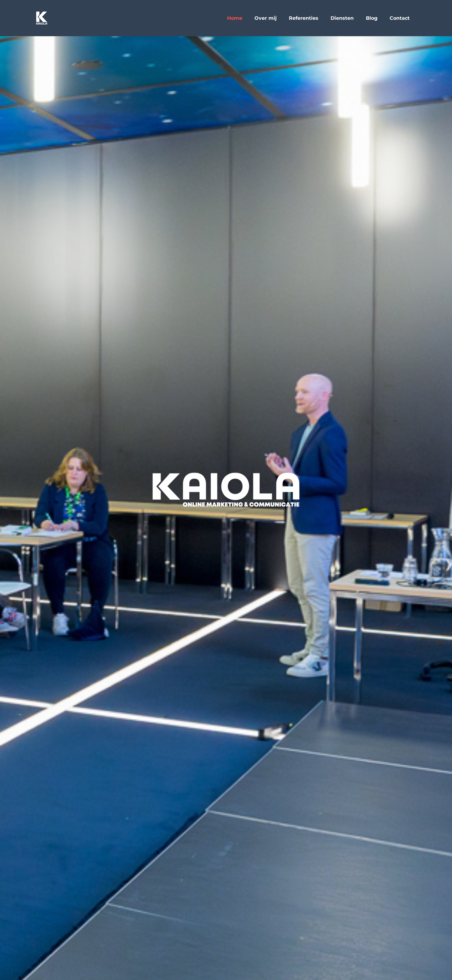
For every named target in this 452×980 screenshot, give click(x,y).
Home (235, 18)
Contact (400, 18)
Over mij (266, 18)
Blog (372, 18)
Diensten (342, 18)
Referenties (304, 18)
